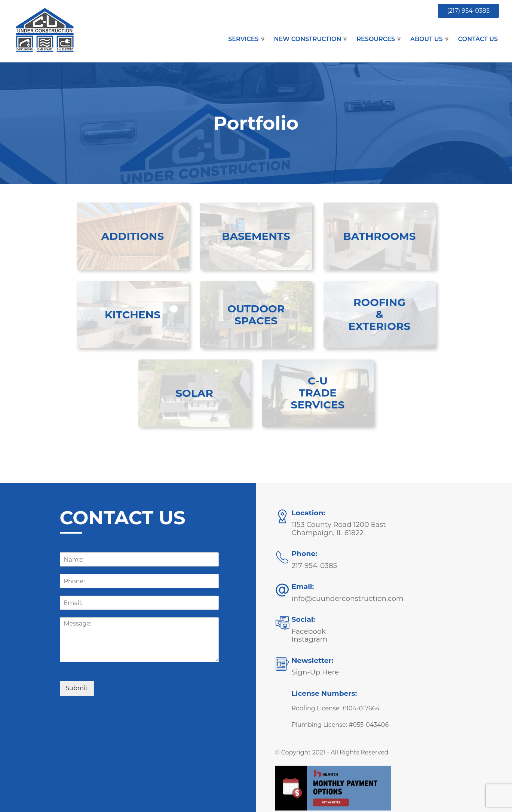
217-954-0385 (315, 566)
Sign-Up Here (315, 672)
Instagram (310, 639)
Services (243, 39)
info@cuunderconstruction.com (348, 598)
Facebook (309, 631)
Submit (77, 688)
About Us (427, 39)
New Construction (308, 39)
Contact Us (478, 39)
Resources (376, 39)
